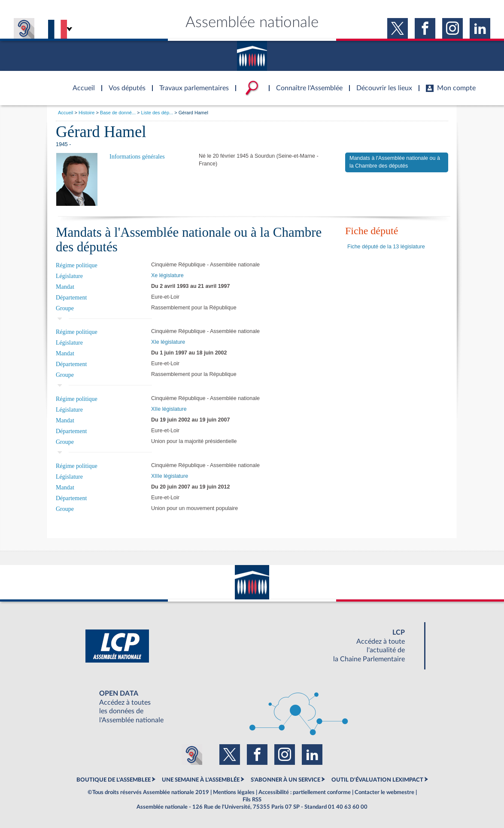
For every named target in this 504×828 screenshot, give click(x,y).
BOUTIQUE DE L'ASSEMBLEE (114, 780)
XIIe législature (169, 409)
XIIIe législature (170, 476)
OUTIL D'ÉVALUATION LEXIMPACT (377, 780)
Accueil (65, 113)
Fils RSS (252, 800)
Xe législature (167, 275)
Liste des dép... (157, 113)
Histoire (87, 113)
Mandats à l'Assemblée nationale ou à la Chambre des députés (395, 162)
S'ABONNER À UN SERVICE (285, 780)
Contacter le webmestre (384, 792)
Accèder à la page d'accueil (81, 83)
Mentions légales (234, 792)
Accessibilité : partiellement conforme (305, 792)
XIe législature (168, 342)
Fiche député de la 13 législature (386, 247)
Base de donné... (118, 113)
